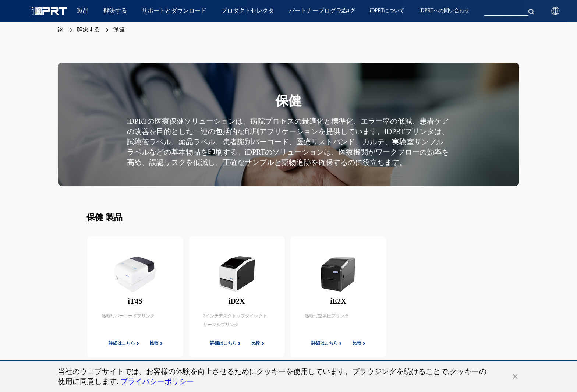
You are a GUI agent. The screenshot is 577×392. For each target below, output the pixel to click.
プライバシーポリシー (157, 381)
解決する (88, 29)
